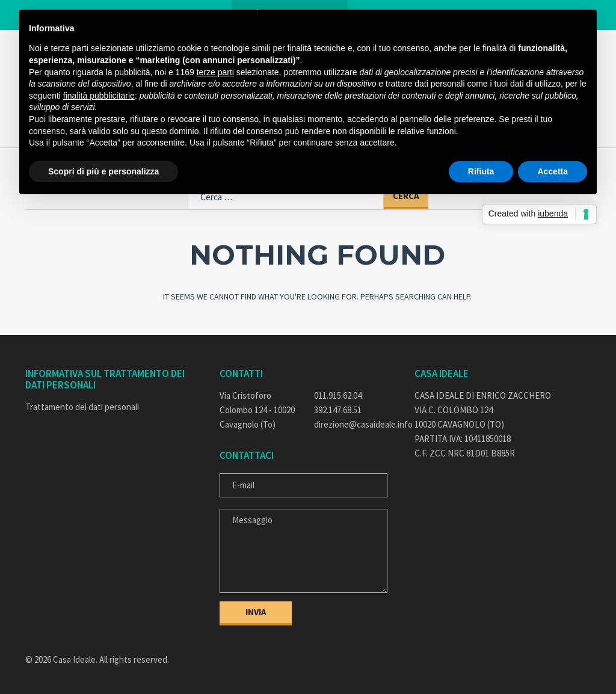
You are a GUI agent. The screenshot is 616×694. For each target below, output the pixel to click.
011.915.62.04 (338, 395)
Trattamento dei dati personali (82, 407)
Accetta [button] (553, 171)
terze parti (215, 72)
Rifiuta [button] (481, 171)
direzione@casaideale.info (355, 424)
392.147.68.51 (338, 410)
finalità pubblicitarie (99, 96)
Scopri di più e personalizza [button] (103, 171)
